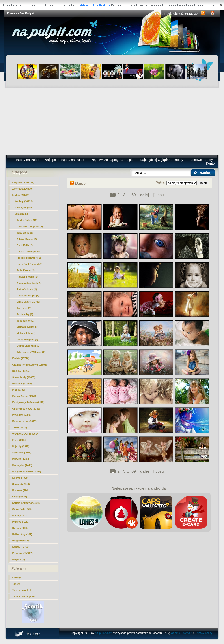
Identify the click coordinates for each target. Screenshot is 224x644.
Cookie (175, 633)
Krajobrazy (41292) (23, 182)
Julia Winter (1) (26, 321)
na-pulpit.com (104, 633)
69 (134, 195)
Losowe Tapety (202, 160)
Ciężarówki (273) (22, 509)
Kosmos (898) (20, 478)
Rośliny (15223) (21, 371)
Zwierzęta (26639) (23, 189)
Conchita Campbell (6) (30, 226)
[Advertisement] (112, 121)
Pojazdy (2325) (21, 446)
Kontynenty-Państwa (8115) (28, 402)
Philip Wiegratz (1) (27, 340)
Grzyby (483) (20, 497)
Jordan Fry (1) (25, 314)
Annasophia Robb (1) (29, 283)
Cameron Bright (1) (28, 296)
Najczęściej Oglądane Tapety (162, 160)
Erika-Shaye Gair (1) (29, 302)
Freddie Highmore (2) (29, 258)
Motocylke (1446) (22, 465)
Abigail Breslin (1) (27, 277)
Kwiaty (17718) (21, 358)
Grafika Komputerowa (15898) (30, 365)
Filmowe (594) (20, 490)
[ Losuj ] (160, 195)
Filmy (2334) (19, 440)
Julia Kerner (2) (26, 270)
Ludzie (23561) (21, 195)
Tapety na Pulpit (27, 160)
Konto (210, 163)
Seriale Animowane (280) (27, 503)
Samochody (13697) (24, 377)
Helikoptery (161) (22, 534)
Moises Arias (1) (26, 333)
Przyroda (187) (21, 522)
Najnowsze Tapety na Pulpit (112, 160)
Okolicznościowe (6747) (26, 409)
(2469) (22, 214)
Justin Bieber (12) (27, 220)
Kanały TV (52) (21, 547)
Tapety (16, 584)
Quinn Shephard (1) (28, 346)
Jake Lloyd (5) (25, 233)
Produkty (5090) (22, 415)
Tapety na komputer (24, 596)
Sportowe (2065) (22, 453)
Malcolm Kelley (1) (28, 327)
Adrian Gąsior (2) (27, 239)
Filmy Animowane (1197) (27, 471)
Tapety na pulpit (22, 590)
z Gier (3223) (20, 427)
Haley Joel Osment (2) (30, 264)
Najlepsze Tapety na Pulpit (64, 160)
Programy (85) (21, 541)
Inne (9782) (19, 390)
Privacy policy (204, 633)
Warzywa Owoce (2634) (26, 434)
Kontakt (187, 633)
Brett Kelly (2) (25, 245)
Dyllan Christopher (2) (30, 252)
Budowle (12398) (22, 383)
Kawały (17, 578)
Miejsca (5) (19, 559)
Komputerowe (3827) (24, 421)
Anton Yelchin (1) (27, 289)
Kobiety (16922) (24, 201)
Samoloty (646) (21, 484)
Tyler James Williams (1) (31, 352)
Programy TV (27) (23, 553)
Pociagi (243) (20, 515)
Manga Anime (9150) (24, 396)
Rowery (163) (20, 528)
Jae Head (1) (24, 308)
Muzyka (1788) (21, 459)
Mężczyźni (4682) (25, 208)
